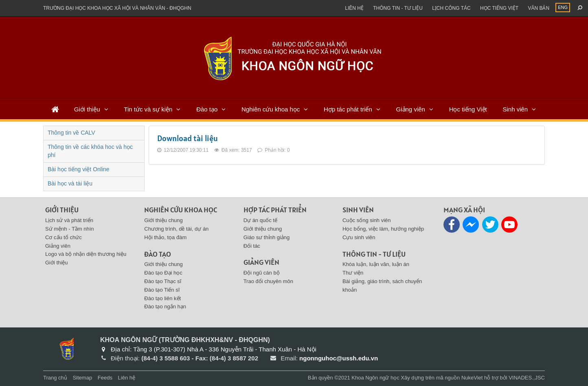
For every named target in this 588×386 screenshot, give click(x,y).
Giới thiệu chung (163, 220)
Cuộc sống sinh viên (367, 220)
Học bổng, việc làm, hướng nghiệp (383, 229)
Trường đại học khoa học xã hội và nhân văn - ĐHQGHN (117, 8)
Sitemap (82, 378)
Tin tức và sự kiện (148, 109)
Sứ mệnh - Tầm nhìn (70, 229)
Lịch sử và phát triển (69, 220)
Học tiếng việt (499, 8)
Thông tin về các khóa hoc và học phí (90, 151)
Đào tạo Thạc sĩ (163, 281)
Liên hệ (354, 8)
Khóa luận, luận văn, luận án (376, 264)
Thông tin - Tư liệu (398, 8)
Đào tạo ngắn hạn (165, 306)
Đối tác (252, 246)
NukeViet (472, 378)
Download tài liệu (188, 138)
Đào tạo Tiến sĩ (162, 290)
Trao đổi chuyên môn (268, 281)
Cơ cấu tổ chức (64, 237)
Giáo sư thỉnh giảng (267, 237)
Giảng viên (411, 109)
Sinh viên (515, 109)
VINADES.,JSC (527, 378)
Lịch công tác (451, 8)
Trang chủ (55, 378)
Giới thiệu (87, 109)
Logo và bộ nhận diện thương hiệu (86, 254)
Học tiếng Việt (468, 109)
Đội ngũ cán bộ (262, 273)
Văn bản (539, 8)
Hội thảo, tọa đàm (165, 237)
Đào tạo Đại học (163, 273)
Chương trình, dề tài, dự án (176, 229)
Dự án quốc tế (260, 220)
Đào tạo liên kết (162, 298)
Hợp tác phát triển (348, 109)
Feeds (105, 378)
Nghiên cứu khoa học (271, 109)
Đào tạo (207, 109)
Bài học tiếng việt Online (79, 169)
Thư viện (353, 273)
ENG (563, 7)
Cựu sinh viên (359, 237)
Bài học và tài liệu (70, 183)
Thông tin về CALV (71, 133)
